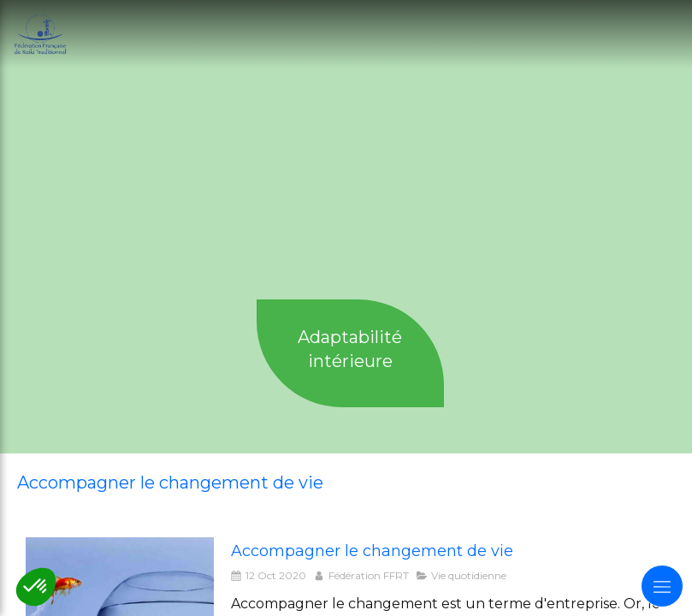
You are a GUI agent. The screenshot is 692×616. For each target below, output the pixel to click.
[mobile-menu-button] (662, 586)
